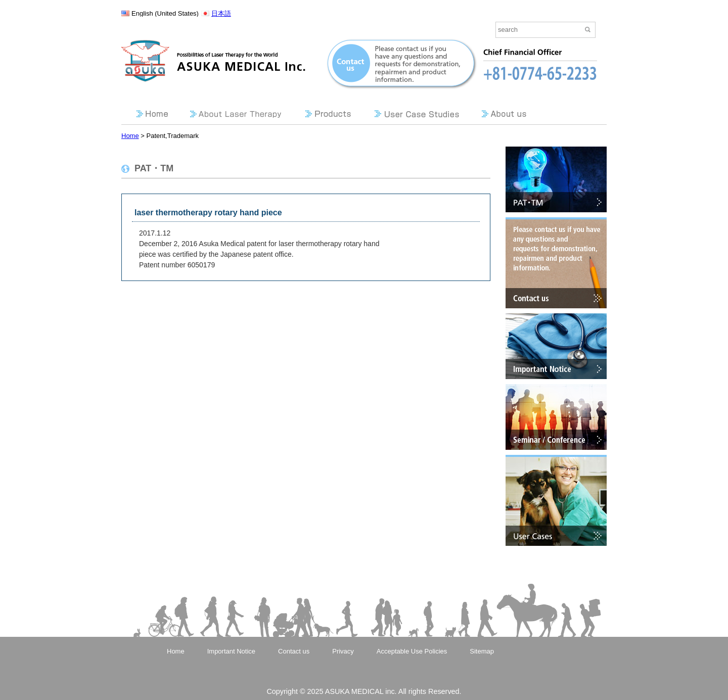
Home (130, 136)
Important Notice (231, 651)
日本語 (221, 13)
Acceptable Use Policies (412, 651)
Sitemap (482, 651)
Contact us (294, 651)
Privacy (343, 651)
